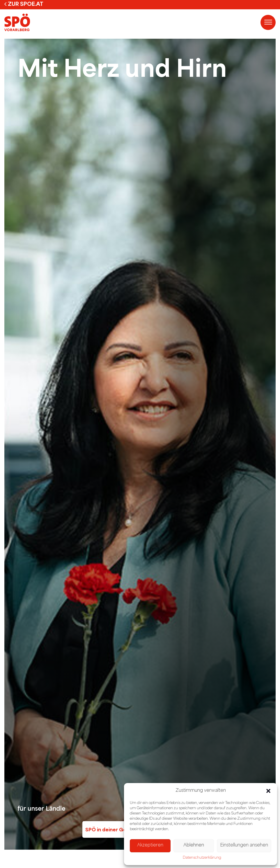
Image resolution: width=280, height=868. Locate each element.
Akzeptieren (150, 845)
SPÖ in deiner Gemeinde (115, 829)
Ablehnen (194, 845)
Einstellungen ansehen (244, 845)
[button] (268, 791)
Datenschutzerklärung (202, 858)
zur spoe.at (26, 4)
